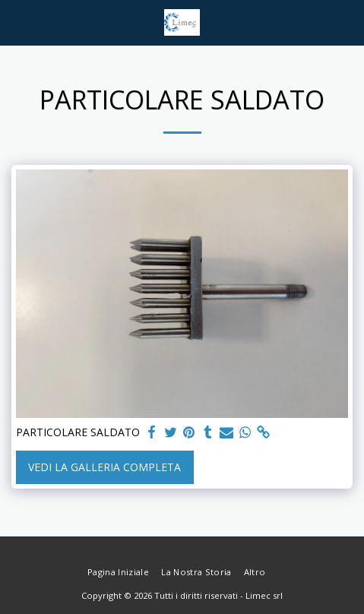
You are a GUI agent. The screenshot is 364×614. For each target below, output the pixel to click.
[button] (17, 22)
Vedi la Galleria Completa (104, 467)
